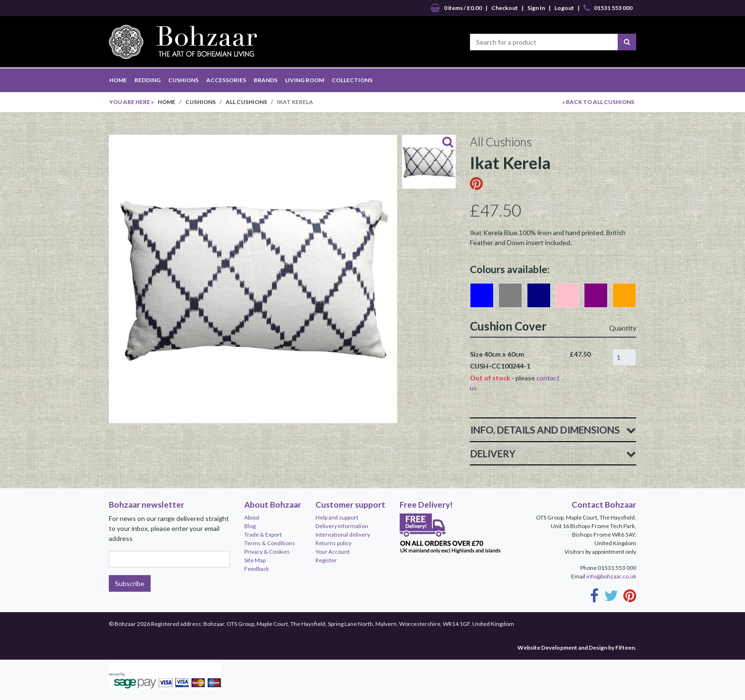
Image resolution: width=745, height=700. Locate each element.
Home (167, 102)
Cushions (201, 102)
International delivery (343, 534)
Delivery (553, 454)
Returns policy (334, 543)
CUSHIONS (183, 80)
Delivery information (342, 526)
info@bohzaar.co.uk (611, 576)
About (252, 517)
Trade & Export (263, 534)
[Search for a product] (544, 42)
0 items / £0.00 (456, 8)
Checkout (505, 8)
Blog (250, 526)
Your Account (333, 552)
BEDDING (148, 80)
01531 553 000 (608, 8)
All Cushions (246, 102)
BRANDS (266, 80)
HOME (118, 80)
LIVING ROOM (305, 80)
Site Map (255, 560)
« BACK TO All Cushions (598, 102)
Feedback (257, 569)
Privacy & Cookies (267, 552)
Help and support (337, 517)
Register (326, 560)
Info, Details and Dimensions (553, 430)
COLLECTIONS (352, 80)
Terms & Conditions (270, 543)
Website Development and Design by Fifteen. (577, 648)
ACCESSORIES (226, 80)
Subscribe (130, 583)
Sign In (536, 8)
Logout (564, 8)
